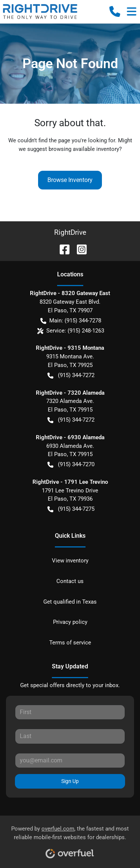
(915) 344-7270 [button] (71, 465)
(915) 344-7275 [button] (71, 509)
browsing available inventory (84, 149)
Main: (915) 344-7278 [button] (71, 321)
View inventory (70, 561)
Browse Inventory (70, 180)
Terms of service (70, 643)
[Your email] (70, 761)
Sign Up (70, 781)
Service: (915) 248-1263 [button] (71, 331)
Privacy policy (70, 622)
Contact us (70, 581)
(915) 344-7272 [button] (71, 375)
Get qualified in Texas (70, 602)
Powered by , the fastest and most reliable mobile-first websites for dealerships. (70, 839)
